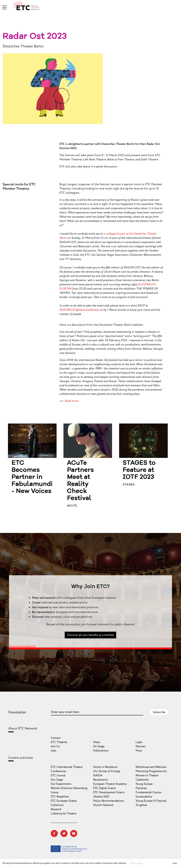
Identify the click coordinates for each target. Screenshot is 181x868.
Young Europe (144, 784)
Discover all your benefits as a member (91, 644)
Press (139, 751)
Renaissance (100, 780)
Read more (72, 401)
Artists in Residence (105, 767)
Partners (141, 746)
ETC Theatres (59, 742)
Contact (56, 738)
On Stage (99, 746)
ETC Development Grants (109, 792)
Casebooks (142, 780)
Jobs (53, 751)
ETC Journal (58, 775)
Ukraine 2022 (101, 797)
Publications (101, 751)
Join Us (55, 746)
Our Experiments (61, 784)
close (175, 863)
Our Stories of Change (107, 771)
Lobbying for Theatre (64, 814)
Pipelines (141, 788)
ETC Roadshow (60, 797)
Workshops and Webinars (151, 767)
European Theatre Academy (110, 784)
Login (139, 742)
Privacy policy (136, 863)
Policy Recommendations (109, 801)
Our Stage (57, 780)
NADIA (98, 775)
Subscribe (159, 712)
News (97, 742)
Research (56, 809)
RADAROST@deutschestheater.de (81, 310)
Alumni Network (103, 805)
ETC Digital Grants (105, 788)
